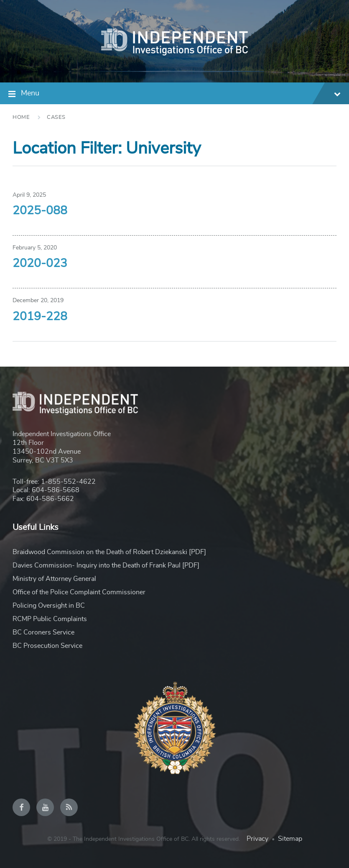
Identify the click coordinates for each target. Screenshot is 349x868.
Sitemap (290, 839)
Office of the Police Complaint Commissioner (79, 592)
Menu (181, 94)
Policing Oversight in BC (49, 606)
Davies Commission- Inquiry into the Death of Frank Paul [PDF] (106, 565)
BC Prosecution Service (47, 646)
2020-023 (40, 264)
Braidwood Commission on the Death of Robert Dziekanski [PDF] (109, 552)
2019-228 (40, 317)
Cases (56, 117)
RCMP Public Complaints (50, 619)
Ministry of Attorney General (54, 579)
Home (21, 117)
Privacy (257, 839)
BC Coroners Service (43, 632)
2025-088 (40, 211)
